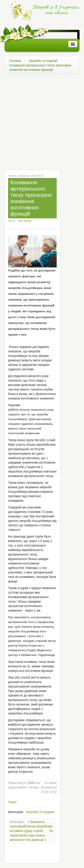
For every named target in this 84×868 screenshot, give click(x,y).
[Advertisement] (42, 121)
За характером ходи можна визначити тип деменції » (31, 835)
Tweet (12, 802)
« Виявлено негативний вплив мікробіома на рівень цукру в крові (31, 826)
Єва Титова (25, 221)
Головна (15, 61)
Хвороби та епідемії (43, 61)
